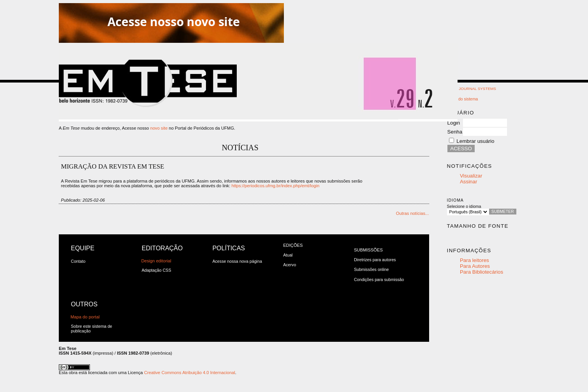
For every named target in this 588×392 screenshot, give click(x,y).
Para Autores (475, 266)
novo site (159, 128)
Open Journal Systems (472, 89)
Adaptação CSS (157, 270)
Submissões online (371, 269)
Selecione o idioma (464, 207)
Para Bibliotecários (481, 272)
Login (454, 123)
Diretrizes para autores (375, 260)
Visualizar (471, 176)
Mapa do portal (85, 317)
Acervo (290, 265)
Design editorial (156, 261)
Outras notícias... (413, 213)
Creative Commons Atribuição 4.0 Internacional (190, 373)
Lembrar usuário (475, 141)
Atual (288, 255)
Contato (78, 261)
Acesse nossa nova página (237, 261)
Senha (455, 132)
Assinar (468, 182)
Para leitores (474, 260)
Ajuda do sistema (463, 99)
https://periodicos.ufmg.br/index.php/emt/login (275, 186)
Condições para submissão (379, 279)
